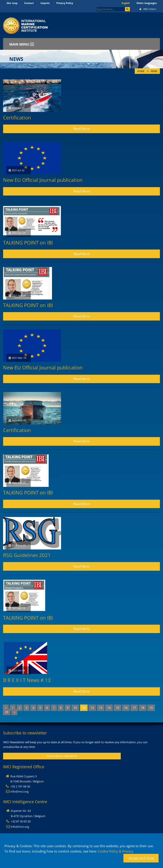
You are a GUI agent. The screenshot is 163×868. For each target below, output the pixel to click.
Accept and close (141, 858)
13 (101, 708)
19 (151, 708)
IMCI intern (148, 9)
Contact (29, 3)
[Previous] (6, 708)
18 (143, 708)
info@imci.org (19, 791)
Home (141, 71)
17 (134, 708)
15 (117, 708)
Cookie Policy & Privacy (116, 851)
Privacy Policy (65, 3)
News (154, 71)
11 (84, 708)
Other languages (147, 3)
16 (126, 708)
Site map (12, 3)
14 (109, 708)
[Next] (14, 712)
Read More (82, 129)
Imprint (45, 3)
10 (75, 708)
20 (7, 712)
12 (92, 708)
